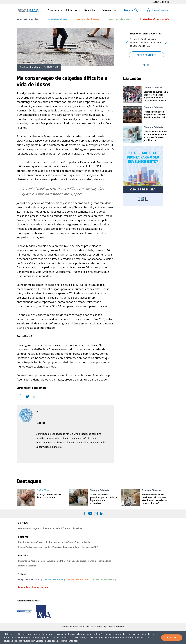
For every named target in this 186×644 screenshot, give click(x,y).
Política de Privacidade (73, 627)
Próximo (165, 42)
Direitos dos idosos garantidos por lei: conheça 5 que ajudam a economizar (103, 499)
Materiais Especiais (27, 566)
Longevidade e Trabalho (88, 19)
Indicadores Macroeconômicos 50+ (63, 542)
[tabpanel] (146, 45)
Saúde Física (43, 490)
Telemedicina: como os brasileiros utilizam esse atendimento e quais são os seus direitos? (154, 499)
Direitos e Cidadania (30, 67)
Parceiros (77, 528)
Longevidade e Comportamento (155, 19)
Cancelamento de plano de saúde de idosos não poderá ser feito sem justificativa (155, 136)
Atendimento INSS (56, 561)
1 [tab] (144, 65)
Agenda (37, 528)
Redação (41, 423)
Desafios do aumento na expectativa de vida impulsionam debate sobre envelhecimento (156, 96)
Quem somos (24, 528)
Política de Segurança (96, 627)
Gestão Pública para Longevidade (34, 547)
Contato (67, 528)
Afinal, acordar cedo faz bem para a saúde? (49, 496)
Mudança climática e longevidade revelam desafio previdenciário (155, 115)
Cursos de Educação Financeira (82, 561)
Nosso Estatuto (117, 627)
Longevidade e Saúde (57, 19)
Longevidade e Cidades (27, 19)
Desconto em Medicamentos (31, 561)
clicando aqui (72, 641)
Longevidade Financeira (120, 19)
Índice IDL (86, 542)
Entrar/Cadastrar (160, 10)
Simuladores (105, 561)
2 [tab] (148, 65)
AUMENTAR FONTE (161, 2)
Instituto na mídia (52, 528)
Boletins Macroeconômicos (31, 542)
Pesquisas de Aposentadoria (66, 547)
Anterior (127, 42)
